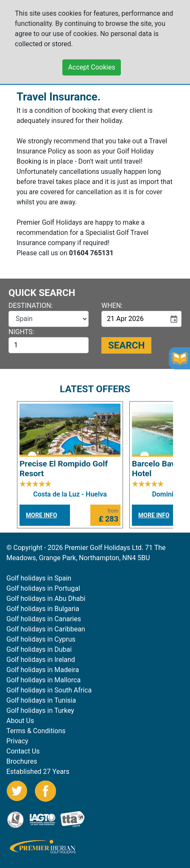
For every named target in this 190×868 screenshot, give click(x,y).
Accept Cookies (91, 63)
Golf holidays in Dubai (39, 649)
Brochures (22, 761)
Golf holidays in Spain (39, 578)
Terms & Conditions (36, 731)
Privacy (17, 741)
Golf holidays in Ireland (41, 660)
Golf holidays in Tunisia (41, 700)
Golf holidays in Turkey (40, 710)
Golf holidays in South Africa (49, 690)
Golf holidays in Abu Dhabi (46, 599)
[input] (134, 319)
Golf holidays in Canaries (44, 619)
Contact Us (23, 751)
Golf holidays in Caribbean (46, 629)
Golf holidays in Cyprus (41, 639)
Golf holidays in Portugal (43, 588)
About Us (20, 721)
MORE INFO (42, 515)
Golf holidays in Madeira (43, 670)
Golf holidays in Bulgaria (43, 609)
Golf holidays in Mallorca (43, 680)
